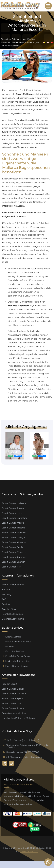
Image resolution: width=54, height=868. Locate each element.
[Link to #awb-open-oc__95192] (48, 6)
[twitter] (5, 763)
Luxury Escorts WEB (29, 851)
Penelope (39, 452)
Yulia (15, 452)
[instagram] (11, 763)
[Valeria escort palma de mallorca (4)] (15, 433)
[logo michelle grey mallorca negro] (20, 3)
